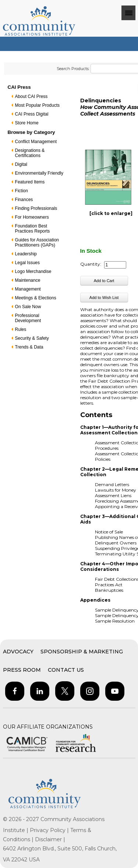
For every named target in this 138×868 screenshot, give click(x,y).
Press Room (22, 670)
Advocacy (18, 652)
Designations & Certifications (30, 153)
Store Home (27, 123)
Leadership (26, 254)
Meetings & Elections (36, 298)
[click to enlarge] (111, 213)
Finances (24, 200)
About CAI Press (31, 96)
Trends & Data (29, 347)
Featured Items (30, 182)
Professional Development (28, 318)
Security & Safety (32, 338)
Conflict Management (36, 142)
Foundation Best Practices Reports (33, 229)
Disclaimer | (50, 839)
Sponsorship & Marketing (82, 652)
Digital (21, 164)
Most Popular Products (37, 105)
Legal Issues (27, 263)
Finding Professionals (36, 208)
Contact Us (66, 670)
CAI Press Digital (32, 114)
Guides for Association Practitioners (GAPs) (37, 242)
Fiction (22, 191)
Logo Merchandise (33, 271)
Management (28, 289)
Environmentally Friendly (39, 173)
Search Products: (73, 69)
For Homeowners (32, 217)
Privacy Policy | (50, 830)
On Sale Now (28, 307)
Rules (21, 329)
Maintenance (28, 280)
